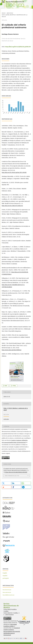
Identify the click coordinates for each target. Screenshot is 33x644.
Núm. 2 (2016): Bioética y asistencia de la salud (15, 16)
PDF (6, 386)
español (5, 576)
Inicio (4, 13)
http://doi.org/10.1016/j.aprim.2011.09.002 (14, 172)
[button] (6, 483)
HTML (14, 386)
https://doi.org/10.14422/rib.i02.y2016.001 (18, 47)
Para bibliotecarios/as (8, 595)
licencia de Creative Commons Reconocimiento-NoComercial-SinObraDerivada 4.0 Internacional (12, 631)
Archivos (10, 13)
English (5, 573)
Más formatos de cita (12, 476)
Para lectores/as (7, 590)
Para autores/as (7, 592)
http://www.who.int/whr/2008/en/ (12, 350)
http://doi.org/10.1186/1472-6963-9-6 (12, 206)
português (6, 578)
